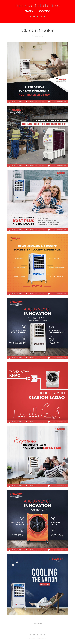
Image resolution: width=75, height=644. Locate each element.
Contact (44, 11)
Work (29, 11)
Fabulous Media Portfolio (38, 6)
